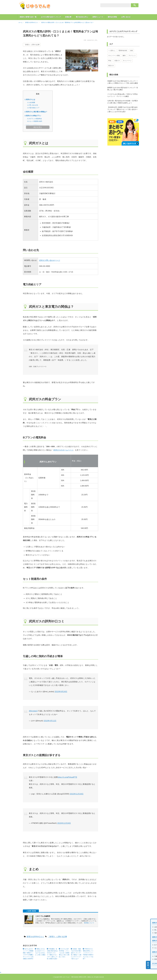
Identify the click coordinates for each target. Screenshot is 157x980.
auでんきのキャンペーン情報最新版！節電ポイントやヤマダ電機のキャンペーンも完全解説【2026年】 (28, 954)
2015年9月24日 (61, 692)
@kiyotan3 (33, 711)
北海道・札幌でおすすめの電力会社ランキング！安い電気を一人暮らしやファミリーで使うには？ (76, 954)
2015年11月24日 (77, 794)
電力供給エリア (33, 108)
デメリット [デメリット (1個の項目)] (132, 56)
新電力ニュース (98, 17)
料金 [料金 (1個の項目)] (110, 61)
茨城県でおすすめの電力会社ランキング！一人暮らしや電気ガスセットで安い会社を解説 (123, 82)
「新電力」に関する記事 (32, 45)
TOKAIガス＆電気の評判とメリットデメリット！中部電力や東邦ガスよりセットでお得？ (88, 954)
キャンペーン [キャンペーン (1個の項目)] (127, 61)
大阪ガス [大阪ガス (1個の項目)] (117, 61)
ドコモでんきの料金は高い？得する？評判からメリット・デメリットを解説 (123, 95)
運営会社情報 (112, 17)
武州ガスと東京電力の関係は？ (36, 112)
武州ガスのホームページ (63, 450)
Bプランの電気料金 (34, 119)
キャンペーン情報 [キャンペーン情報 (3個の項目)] (114, 56)
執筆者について (89, 923)
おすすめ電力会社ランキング (51, 17)
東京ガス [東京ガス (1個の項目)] (111, 66)
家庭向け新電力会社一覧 (28, 17)
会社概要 (31, 102)
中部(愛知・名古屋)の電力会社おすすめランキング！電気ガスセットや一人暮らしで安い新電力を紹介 (52, 954)
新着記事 (68, 17)
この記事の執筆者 (31, 911)
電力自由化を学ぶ (82, 17)
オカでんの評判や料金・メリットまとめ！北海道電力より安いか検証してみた (64, 953)
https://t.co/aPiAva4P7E (67, 777)
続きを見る (38, 127)
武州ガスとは (30, 99)
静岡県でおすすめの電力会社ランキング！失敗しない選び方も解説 (123, 89)
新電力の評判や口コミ (35, 937)
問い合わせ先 (33, 105)
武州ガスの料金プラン (33, 116)
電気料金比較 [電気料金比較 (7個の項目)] (123, 51)
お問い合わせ (126, 17)
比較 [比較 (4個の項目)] (131, 51)
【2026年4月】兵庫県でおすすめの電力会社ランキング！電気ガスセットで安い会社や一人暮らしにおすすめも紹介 (123, 109)
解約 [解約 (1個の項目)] (124, 56)
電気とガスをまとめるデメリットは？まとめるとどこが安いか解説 (40, 952)
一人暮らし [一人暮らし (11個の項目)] (112, 51)
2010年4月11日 (50, 721)
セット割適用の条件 (35, 121)
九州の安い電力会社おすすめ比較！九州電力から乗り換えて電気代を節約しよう (123, 102)
